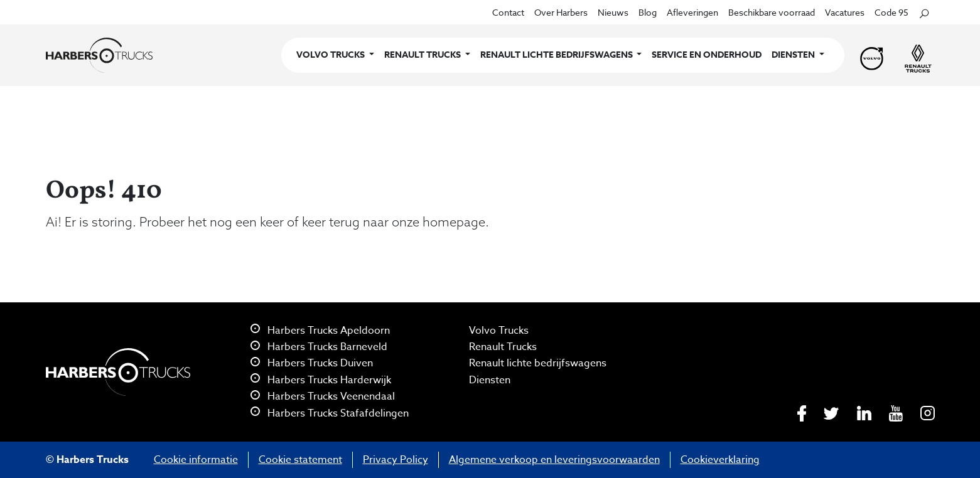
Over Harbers (561, 12)
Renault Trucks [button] (423, 55)
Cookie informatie (196, 460)
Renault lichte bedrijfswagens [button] (557, 55)
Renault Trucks (503, 347)
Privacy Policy (396, 460)
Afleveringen (692, 12)
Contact (508, 12)
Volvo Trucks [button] (331, 55)
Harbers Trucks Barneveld (319, 347)
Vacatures (845, 12)
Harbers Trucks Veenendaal (323, 396)
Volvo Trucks (499, 331)
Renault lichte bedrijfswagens (538, 363)
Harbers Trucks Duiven (312, 363)
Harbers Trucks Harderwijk (321, 380)
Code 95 (891, 12)
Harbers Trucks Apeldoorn (320, 331)
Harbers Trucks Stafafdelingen (330, 413)
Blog (648, 12)
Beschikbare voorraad (772, 12)
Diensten (490, 380)
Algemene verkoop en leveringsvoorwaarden (554, 460)
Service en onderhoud (707, 55)
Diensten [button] (794, 55)
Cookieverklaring (720, 460)
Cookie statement (300, 460)
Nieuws (613, 12)
